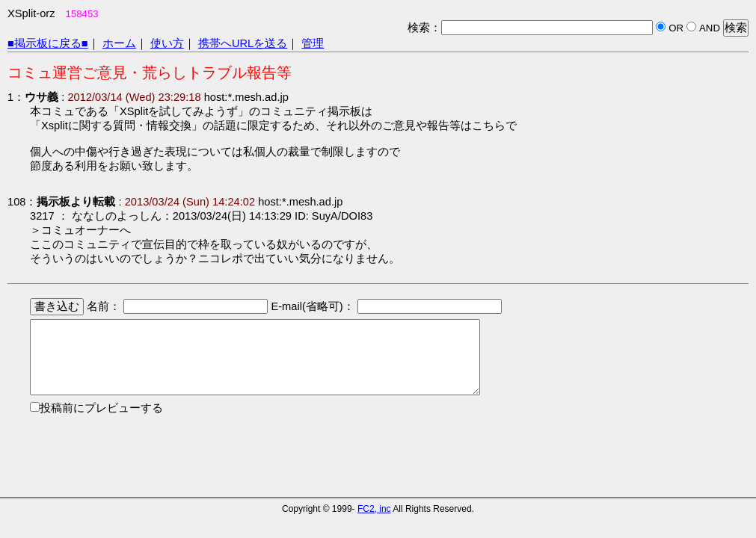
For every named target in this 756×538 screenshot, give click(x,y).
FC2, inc (374, 509)
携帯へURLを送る (243, 43)
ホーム (119, 43)
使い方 (167, 43)
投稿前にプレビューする (101, 408)
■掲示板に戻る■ (48, 43)
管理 (313, 43)
